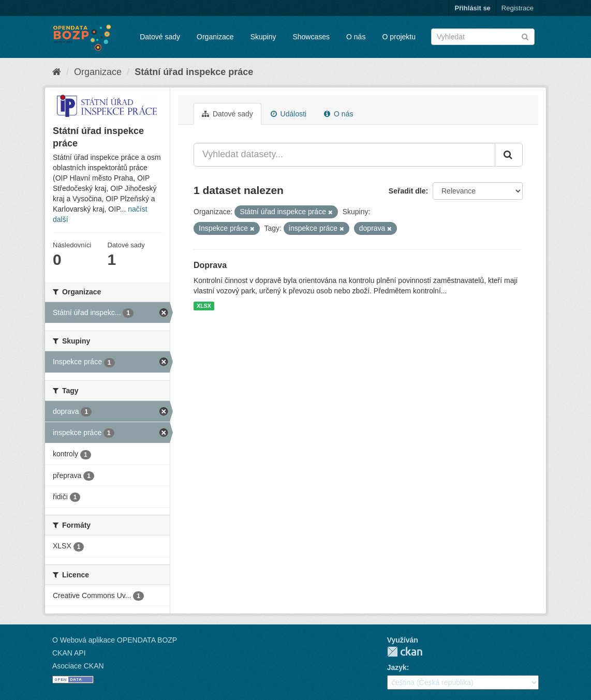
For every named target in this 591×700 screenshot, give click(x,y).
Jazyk (397, 667)
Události (289, 114)
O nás (356, 37)
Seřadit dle (407, 191)
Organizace (215, 37)
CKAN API (69, 653)
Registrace (518, 8)
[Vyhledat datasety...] (344, 155)
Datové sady (160, 37)
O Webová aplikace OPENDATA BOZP (115, 640)
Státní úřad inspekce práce (194, 72)
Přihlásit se (472, 8)
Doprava (210, 265)
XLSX (204, 306)
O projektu (399, 37)
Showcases (311, 37)
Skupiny (263, 37)
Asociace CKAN (78, 666)
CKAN (405, 652)
